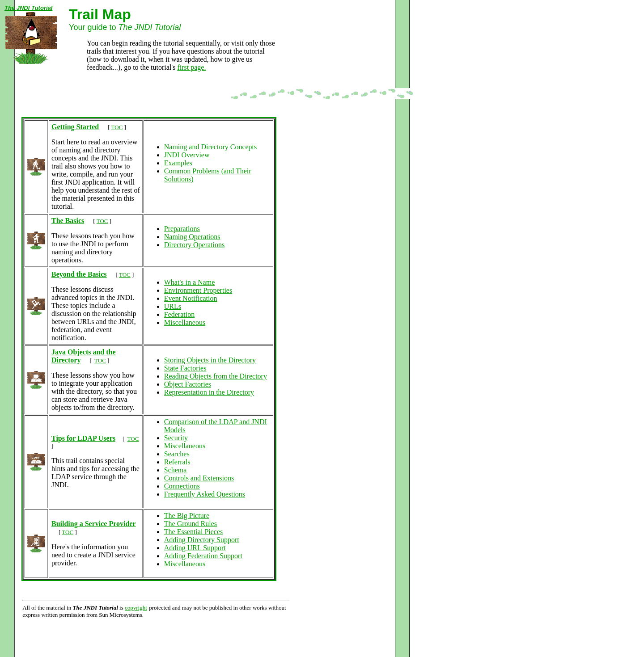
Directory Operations (195, 245)
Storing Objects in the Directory (210, 360)
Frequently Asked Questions (205, 494)
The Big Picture (187, 516)
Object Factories (188, 384)
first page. (191, 67)
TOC (117, 127)
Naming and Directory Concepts (211, 147)
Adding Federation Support (203, 556)
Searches (177, 454)
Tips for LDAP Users (83, 438)
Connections (182, 486)
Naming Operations (192, 237)
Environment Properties (198, 290)
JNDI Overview (187, 155)
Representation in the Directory (209, 392)
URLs (173, 306)
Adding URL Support (195, 548)
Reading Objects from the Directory (216, 376)
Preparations (182, 229)
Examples (178, 163)
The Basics (68, 221)
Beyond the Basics (79, 274)
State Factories (185, 368)
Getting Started (75, 127)
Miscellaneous (185, 322)
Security (176, 438)
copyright (136, 608)
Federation (179, 314)
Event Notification (191, 298)
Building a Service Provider (94, 524)
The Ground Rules (191, 524)
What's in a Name (190, 282)
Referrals (177, 462)
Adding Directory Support (202, 540)
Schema (176, 470)
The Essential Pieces (194, 532)
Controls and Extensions (199, 478)
